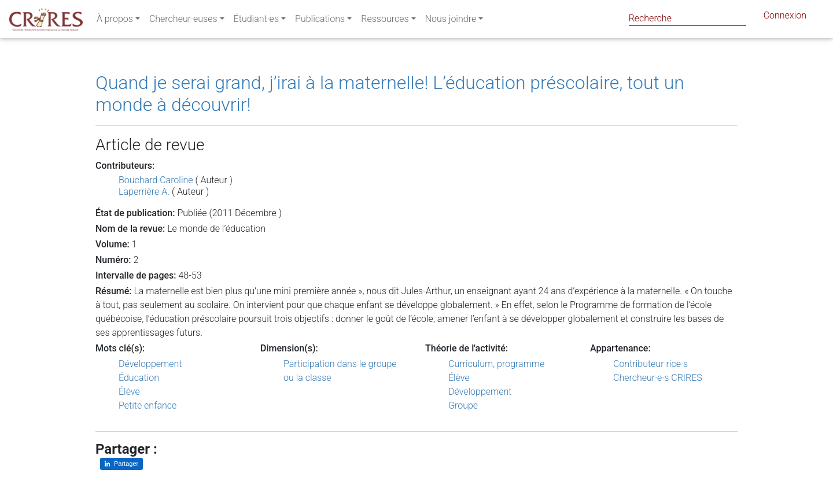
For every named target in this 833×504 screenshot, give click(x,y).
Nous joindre (451, 21)
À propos (115, 21)
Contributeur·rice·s (650, 364)
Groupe (463, 405)
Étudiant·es (256, 21)
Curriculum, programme (496, 364)
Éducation (139, 378)
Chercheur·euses (183, 21)
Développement (150, 364)
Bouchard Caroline (156, 180)
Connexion (785, 18)
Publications (320, 21)
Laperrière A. (144, 192)
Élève (129, 392)
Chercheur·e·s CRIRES (658, 378)
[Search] (688, 18)
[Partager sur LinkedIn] (121, 464)
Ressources (385, 21)
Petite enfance (148, 405)
